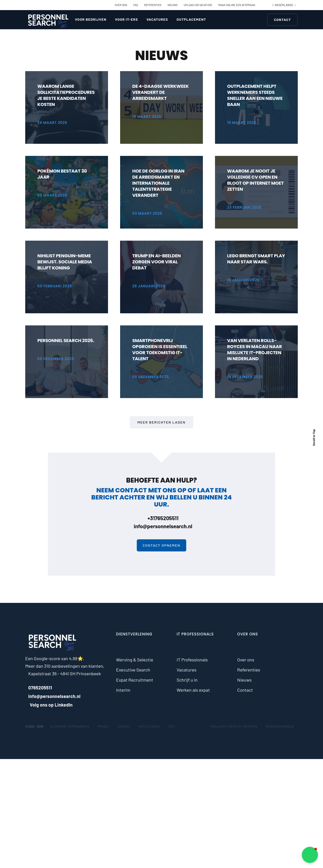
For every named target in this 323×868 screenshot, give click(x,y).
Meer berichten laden (162, 422)
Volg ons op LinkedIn (49, 705)
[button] (310, 855)
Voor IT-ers (127, 19)
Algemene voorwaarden (70, 726)
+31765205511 (161, 518)
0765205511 (39, 688)
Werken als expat (193, 690)
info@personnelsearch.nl (161, 526)
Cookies (124, 726)
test (171, 726)
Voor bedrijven (91, 19)
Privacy (103, 726)
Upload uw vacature (198, 5)
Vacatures (157, 19)
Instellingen (149, 726)
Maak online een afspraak (237, 5)
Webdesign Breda (280, 726)
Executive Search (133, 670)
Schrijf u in (187, 680)
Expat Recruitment (135, 680)
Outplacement (191, 19)
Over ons (121, 5)
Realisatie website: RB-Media (234, 726)
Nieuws (173, 5)
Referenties (153, 5)
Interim (123, 690)
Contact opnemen (161, 545)
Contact (282, 20)
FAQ (136, 5)
